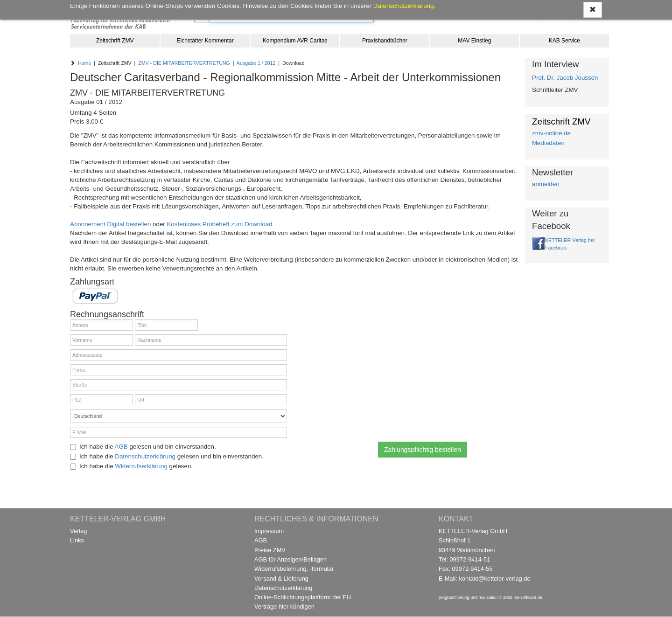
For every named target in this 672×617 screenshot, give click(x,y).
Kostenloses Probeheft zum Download (219, 224)
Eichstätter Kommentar (205, 41)
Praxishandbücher (385, 41)
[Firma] (178, 370)
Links (77, 540)
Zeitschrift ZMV (115, 41)
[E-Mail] (178, 432)
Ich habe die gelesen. (131, 466)
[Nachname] (211, 340)
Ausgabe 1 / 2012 (256, 63)
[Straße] (178, 385)
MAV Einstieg (474, 41)
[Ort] (211, 400)
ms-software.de (528, 597)
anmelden (546, 184)
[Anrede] (101, 325)
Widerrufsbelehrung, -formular (294, 569)
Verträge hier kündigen (284, 607)
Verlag (78, 531)
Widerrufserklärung (141, 466)
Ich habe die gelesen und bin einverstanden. (143, 447)
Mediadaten (548, 143)
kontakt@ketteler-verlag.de (494, 579)
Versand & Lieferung (281, 579)
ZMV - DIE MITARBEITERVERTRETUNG (184, 63)
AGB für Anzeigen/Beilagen (290, 559)
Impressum (269, 531)
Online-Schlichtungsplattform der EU (303, 597)
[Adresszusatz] (178, 355)
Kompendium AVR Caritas (295, 41)
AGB (121, 447)
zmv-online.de (551, 133)
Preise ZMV (270, 550)
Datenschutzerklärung (145, 456)
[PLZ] (101, 400)
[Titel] (166, 325)
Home (84, 63)
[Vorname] (101, 340)
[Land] (178, 416)
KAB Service (564, 41)
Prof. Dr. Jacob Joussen (565, 78)
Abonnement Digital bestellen (110, 224)
